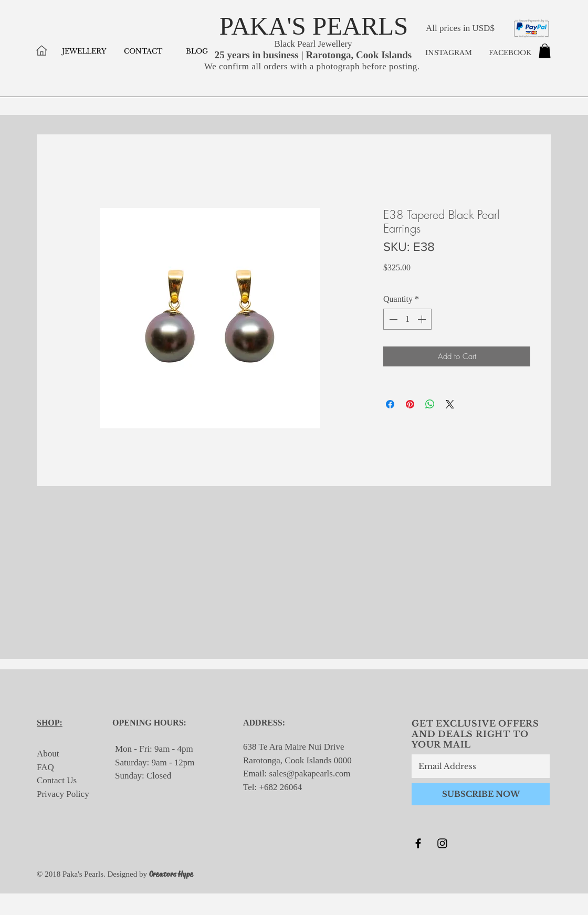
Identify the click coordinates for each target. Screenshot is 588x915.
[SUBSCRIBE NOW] (481, 794)
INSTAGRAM (449, 53)
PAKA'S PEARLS (314, 26)
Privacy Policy (63, 794)
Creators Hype (171, 874)
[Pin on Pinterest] (410, 404)
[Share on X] (450, 404)
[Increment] (423, 319)
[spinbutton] (407, 319)
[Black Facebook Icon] (418, 843)
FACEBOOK (509, 53)
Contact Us (57, 780)
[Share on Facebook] (390, 404)
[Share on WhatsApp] (430, 404)
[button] (545, 51)
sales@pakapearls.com (310, 774)
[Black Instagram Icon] (442, 843)
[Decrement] (392, 319)
